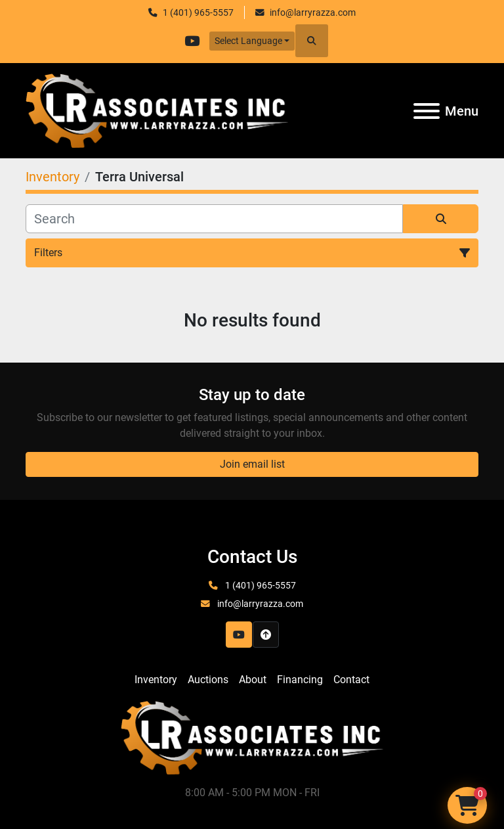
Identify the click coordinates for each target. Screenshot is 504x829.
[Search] (214, 219)
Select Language (248, 41)
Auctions (208, 680)
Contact (351, 680)
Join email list (252, 464)
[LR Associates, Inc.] (252, 737)
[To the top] (266, 635)
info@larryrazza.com (313, 12)
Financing (300, 680)
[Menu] (427, 111)
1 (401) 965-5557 (198, 12)
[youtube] (192, 41)
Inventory (156, 680)
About (253, 680)
